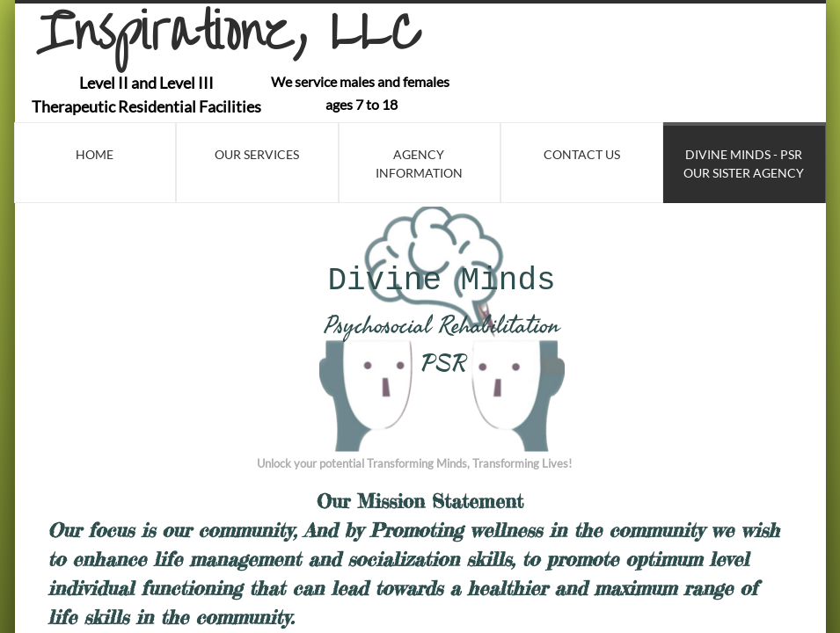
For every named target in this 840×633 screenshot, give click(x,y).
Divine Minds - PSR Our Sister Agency (744, 164)
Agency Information (419, 164)
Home (95, 154)
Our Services (257, 154)
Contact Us (582, 154)
